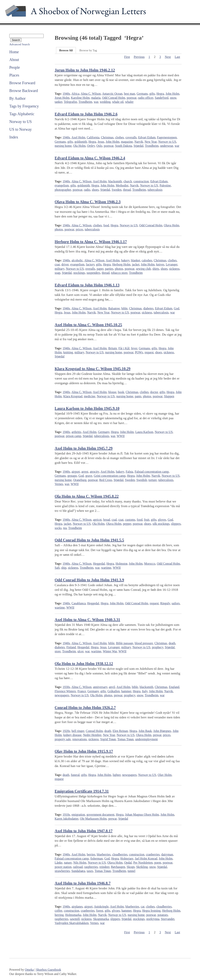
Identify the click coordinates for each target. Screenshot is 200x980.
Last (177, 57)
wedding (105, 102)
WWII (121, 436)
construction (141, 181)
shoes (95, 190)
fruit (147, 520)
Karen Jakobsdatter (67, 819)
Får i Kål (124, 348)
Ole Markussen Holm (93, 819)
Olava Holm (172, 225)
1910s (66, 815)
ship (64, 568)
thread (127, 190)
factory (90, 264)
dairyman (167, 854)
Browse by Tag (88, 50)
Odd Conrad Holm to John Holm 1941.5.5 (89, 540)
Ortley (91, 146)
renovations (80, 739)
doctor (154, 392)
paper (100, 269)
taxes (90, 871)
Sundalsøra (78, 871)
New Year (151, 142)
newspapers (62, 695)
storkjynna (153, 919)
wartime (106, 568)
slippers (176, 524)
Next (168, 57)
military (60, 269)
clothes (119, 137)
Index (14, 137)
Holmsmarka (73, 915)
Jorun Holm (62, 98)
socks (58, 528)
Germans (142, 94)
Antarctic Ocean (112, 94)
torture (153, 480)
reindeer (104, 867)
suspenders (93, 273)
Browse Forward (22, 83)
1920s (66, 731)
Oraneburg (80, 480)
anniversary (100, 687)
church (128, 181)
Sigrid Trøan (108, 739)
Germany (104, 432)
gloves (162, 520)
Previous (139, 57)
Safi (57, 568)
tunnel (132, 871)
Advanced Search (19, 44)
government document (100, 815)
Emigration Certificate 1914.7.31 (82, 791)
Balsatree (114, 308)
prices (79, 229)
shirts (156, 269)
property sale (63, 739)
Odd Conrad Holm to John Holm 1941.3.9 (89, 580)
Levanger (172, 264)
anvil (112, 687)
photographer (63, 190)
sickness (174, 269)
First (127, 57)
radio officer (146, 98)
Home (14, 52)
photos (59, 229)
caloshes (147, 260)
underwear (167, 146)
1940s (66, 94)
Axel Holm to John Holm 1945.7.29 (84, 448)
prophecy (158, 647)
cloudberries (120, 854)
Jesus (101, 142)
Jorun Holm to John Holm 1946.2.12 (85, 70)
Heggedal (99, 564)
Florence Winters (65, 691)
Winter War (110, 651)
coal (114, 520)
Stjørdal (138, 146)
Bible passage (125, 643)
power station (63, 867)
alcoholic (77, 260)
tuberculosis (155, 190)
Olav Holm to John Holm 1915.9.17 (84, 751)
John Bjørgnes (162, 731)
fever (134, 348)
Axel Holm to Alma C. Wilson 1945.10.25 (88, 325)
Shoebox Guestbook (48, 970)
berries (91, 854)
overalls (90, 269)
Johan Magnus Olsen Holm (142, 815)
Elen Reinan (120, 731)
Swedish (142, 480)
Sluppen (169, 396)
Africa (75, 94)
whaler (129, 102)
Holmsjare (127, 858)
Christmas (107, 137)
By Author (17, 98)
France (82, 691)
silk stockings (161, 524)
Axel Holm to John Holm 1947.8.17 (84, 831)
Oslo (99, 146)
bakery (125, 260)
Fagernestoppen (167, 137)
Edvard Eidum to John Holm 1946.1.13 (87, 285)
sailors (176, 603)
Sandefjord (162, 98)
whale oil (118, 102)
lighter (117, 775)
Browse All (66, 50)
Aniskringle (101, 907)
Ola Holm (79, 146)
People (15, 67)
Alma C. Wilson (91, 94)
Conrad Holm (94, 731)
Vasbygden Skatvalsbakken (72, 923)
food (106, 225)
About (14, 60)
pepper (127, 524)
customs (130, 520)
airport (76, 472)
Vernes (59, 484)
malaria (96, 98)
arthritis (76, 432)
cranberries (153, 854)
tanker (58, 102)
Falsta (129, 472)
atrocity (94, 472)
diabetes (148, 308)
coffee (59, 911)
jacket (136, 264)
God (177, 308)
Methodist (122, 185)
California (93, 137)
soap (58, 273)
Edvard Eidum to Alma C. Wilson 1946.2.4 (90, 158)
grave (89, 476)
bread (107, 520)
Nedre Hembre (92, 735)
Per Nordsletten (143, 863)
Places (14, 75)
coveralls (131, 137)
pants (138, 396)
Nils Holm (80, 863)
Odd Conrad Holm (114, 98)
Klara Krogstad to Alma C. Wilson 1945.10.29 (93, 369)
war (96, 102)
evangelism (62, 185)
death (172, 643)
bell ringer (78, 731)
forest (100, 911)
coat (57, 264)
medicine (90, 396)
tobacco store (119, 273)
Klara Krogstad (73, 396)
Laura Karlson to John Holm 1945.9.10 (87, 408)
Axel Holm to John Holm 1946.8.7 (83, 883)
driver (65, 264)
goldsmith (81, 142)
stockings (79, 273)
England (174, 687)
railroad (78, 867)
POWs (139, 352)
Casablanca (79, 603)
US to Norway (21, 129)
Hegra (160, 94)
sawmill (75, 919)
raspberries (91, 867)
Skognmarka (101, 919)
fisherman (97, 858)
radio (87, 190)
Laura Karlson (144, 432)
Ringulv (165, 603)
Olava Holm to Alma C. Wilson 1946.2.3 (88, 202)
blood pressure (144, 643)
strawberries (62, 871)
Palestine (165, 185)
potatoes (163, 915)
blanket (135, 260)
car (143, 907)
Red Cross (106, 480)
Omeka (29, 970)
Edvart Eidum (147, 137)
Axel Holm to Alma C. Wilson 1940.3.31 (87, 620)
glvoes (116, 911)
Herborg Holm (121, 264)
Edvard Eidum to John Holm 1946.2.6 (86, 114)
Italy (145, 691)
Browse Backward (24, 91)
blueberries (104, 854)
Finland (71, 647)
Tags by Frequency (24, 106)
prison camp (74, 436)
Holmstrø (121, 564)
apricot (97, 520)
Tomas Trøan (126, 739)
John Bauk (145, 731)
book (121, 392)
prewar (118, 695)
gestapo (72, 476)
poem (158, 863)
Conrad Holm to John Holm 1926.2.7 (85, 708)
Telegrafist (70, 102)
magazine (127, 142)
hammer (126, 691)
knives (160, 264)
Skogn (131, 867)
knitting (68, 352)
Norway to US (21, 122)
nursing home (63, 146)
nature (68, 863)
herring (59, 915)
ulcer (80, 651)
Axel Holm (78, 137)
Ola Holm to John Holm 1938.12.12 (84, 664)
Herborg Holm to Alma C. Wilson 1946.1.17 (91, 242)
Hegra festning (151, 911)
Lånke (59, 863)
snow (173, 98)
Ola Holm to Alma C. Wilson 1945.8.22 (87, 496)
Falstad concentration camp (152, 472)
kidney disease (72, 735)
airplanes (77, 907)
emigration (78, 815)
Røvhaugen (118, 867)
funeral (75, 775)
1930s (66, 687)
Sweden (117, 190)
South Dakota (124, 146)
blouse (112, 392)
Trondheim (85, 102)
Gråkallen (114, 691)
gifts (152, 94)
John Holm (173, 94)
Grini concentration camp (110, 476)
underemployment (146, 739)
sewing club (143, 269)
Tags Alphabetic (22, 114)
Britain (113, 348)
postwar (132, 98)
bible (125, 308)
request (149, 352)
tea (65, 528)
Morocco (150, 564)
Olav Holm (165, 775)
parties (109, 269)
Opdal (128, 863)
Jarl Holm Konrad (146, 858)
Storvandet (168, 919)
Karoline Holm (80, 98)
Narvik (139, 142)
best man (129, 94)
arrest (85, 472)
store (58, 651)
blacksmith (115, 181)
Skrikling (142, 867)
